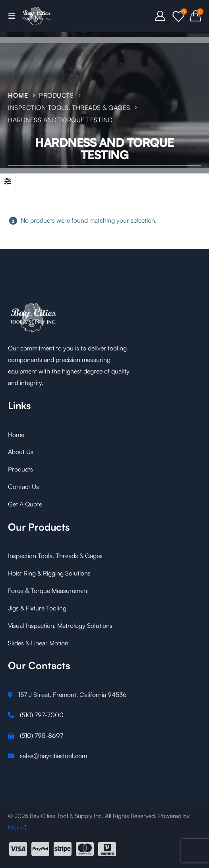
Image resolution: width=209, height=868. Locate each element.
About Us (21, 452)
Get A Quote (25, 504)
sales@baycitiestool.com (53, 756)
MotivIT (17, 827)
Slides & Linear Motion (38, 643)
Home (16, 435)
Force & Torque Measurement (48, 591)
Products (20, 469)
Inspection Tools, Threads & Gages (55, 556)
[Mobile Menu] (14, 16)
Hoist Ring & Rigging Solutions (49, 573)
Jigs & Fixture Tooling (37, 608)
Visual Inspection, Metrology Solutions (60, 625)
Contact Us (23, 487)
